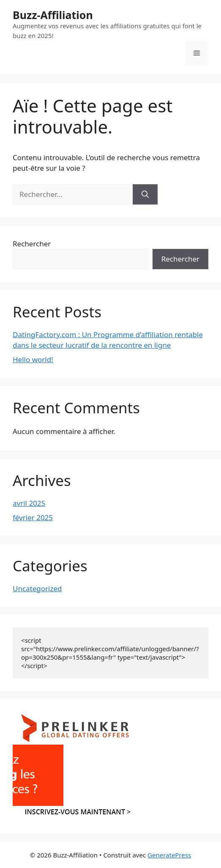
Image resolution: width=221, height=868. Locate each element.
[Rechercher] (145, 194)
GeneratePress (169, 855)
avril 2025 (29, 503)
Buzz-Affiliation (53, 15)
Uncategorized (37, 588)
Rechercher (32, 244)
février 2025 (33, 517)
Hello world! (33, 359)
